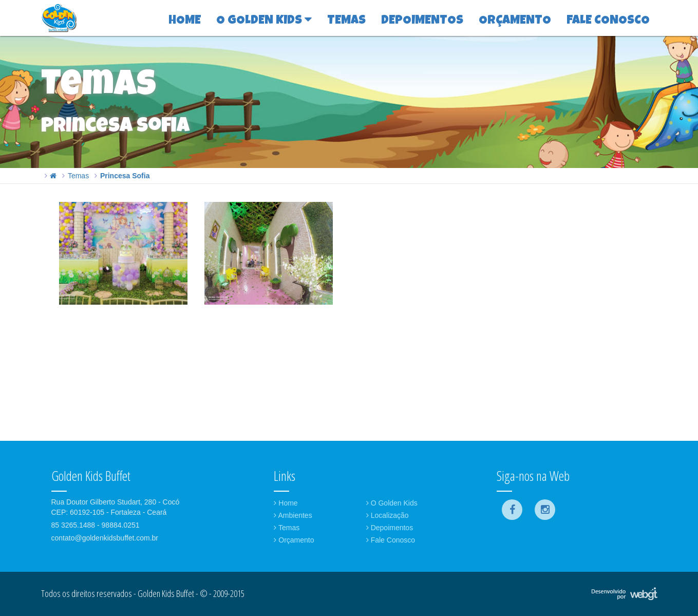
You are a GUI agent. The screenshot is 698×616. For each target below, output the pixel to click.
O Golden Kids (392, 503)
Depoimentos (390, 528)
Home (286, 503)
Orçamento (294, 540)
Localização (388, 515)
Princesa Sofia (125, 176)
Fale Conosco (391, 540)
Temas (78, 176)
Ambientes (293, 515)
